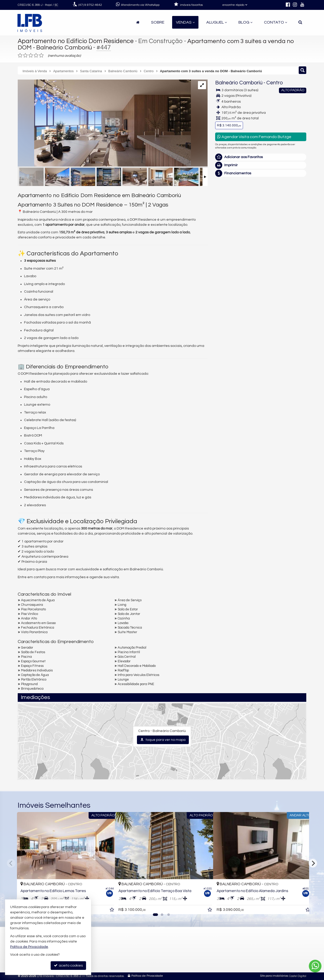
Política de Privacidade (147, 976)
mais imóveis (261, 255)
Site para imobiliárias (274, 976)
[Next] (313, 863)
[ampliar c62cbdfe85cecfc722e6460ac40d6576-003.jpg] (104, 124)
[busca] (300, 22)
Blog (245, 22)
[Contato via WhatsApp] (315, 966)
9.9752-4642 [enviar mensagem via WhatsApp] (90, 5)
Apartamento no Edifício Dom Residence (76, 41)
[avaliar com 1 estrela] (20, 55)
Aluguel (217, 22)
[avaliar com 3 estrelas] (31, 55)
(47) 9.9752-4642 (261, 239)
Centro (275, 83)
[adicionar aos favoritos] (106, 906)
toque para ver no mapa (163, 740)
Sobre (158, 22)
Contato (276, 22)
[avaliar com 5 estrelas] (41, 55)
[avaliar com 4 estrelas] (36, 55)
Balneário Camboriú (239, 83)
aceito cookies (68, 965)
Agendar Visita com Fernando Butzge (254, 137)
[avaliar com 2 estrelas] (25, 55)
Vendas (185, 22)
